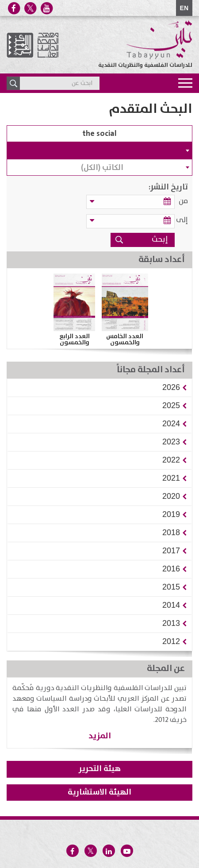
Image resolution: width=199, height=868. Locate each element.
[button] (171, 387)
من (183, 201)
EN (184, 8)
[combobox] (99, 150)
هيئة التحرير (100, 769)
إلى (182, 220)
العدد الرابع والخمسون (75, 339)
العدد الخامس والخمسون (125, 339)
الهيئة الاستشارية (99, 792)
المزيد (100, 736)
